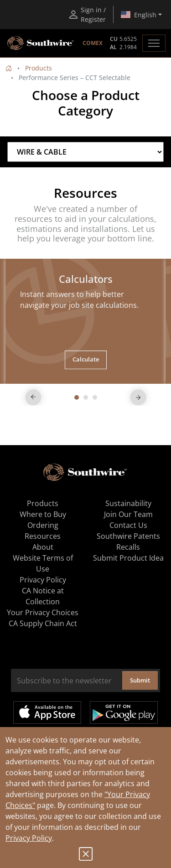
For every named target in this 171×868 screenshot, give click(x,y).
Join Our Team (128, 514)
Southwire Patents (128, 536)
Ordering (43, 525)
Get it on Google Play (124, 712)
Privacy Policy (29, 838)
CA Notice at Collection (43, 596)
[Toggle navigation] (154, 43)
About (43, 547)
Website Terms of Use (43, 563)
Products (39, 68)
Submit (140, 680)
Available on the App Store (47, 712)
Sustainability (128, 503)
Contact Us (128, 525)
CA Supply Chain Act (43, 623)
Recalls (128, 547)
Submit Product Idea (128, 558)
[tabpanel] (85, 321)
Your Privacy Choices (43, 612)
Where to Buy (43, 514)
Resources (43, 536)
